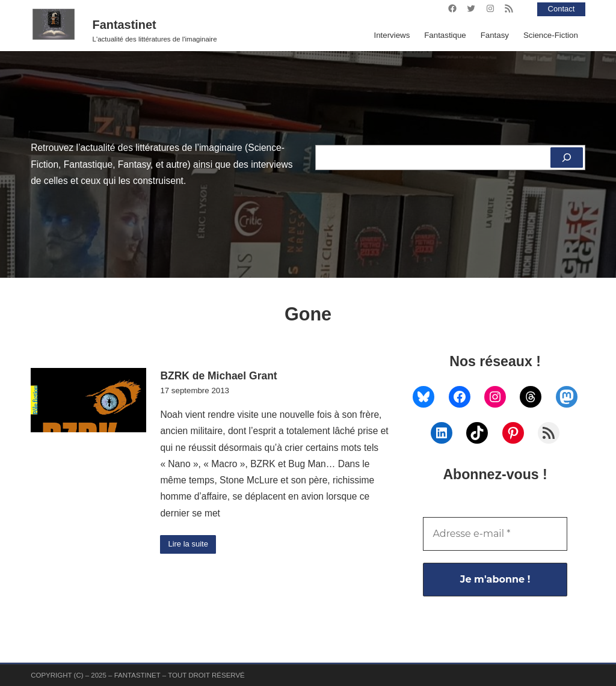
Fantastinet (125, 25)
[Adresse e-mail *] (495, 534)
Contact (561, 9)
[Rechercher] (566, 158)
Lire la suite (189, 544)
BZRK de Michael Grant (218, 376)
